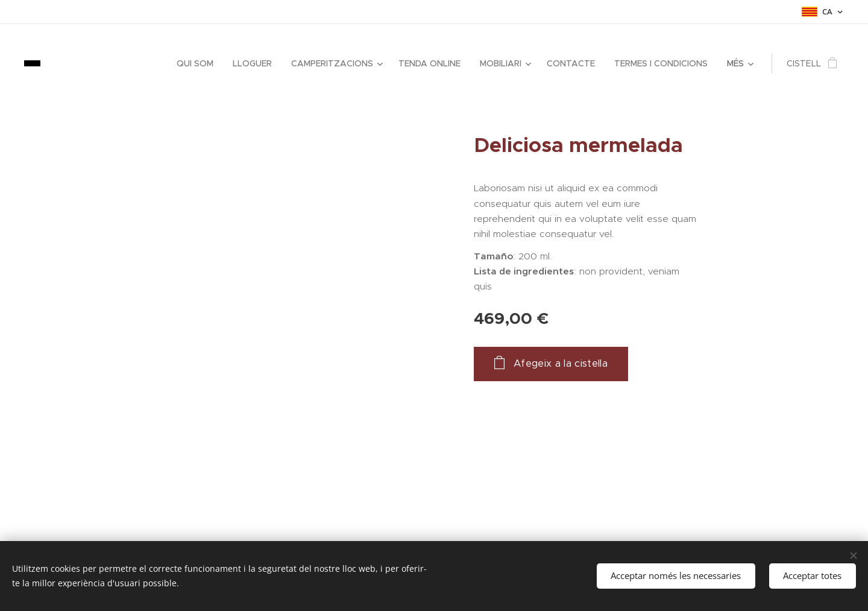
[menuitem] (198, 63)
